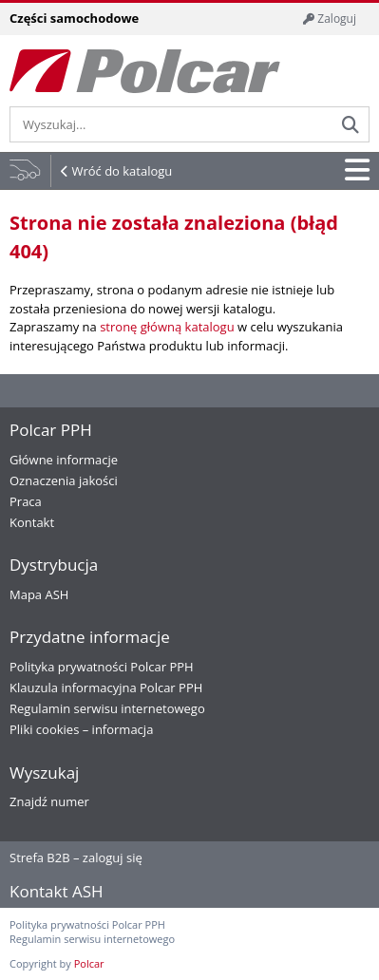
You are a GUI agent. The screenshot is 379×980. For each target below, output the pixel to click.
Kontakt (32, 522)
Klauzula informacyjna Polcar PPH (106, 688)
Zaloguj (330, 19)
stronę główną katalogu (167, 327)
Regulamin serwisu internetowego (107, 708)
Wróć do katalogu (122, 171)
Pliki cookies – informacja (81, 729)
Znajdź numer (49, 801)
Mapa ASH (39, 594)
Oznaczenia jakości (64, 481)
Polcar (89, 963)
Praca (26, 501)
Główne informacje (64, 460)
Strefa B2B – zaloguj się (76, 857)
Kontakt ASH (57, 891)
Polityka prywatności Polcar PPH (102, 667)
